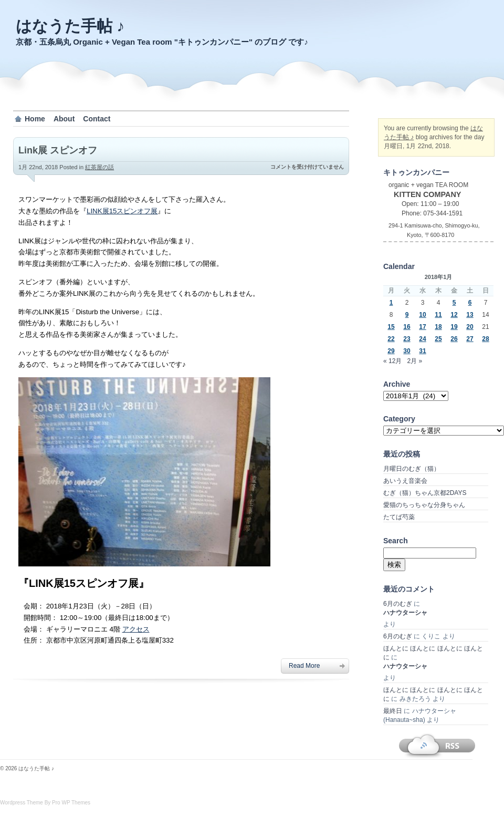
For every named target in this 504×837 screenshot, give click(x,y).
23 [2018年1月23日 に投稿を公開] (407, 339)
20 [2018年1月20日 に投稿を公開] (470, 327)
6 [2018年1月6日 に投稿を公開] (470, 303)
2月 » (414, 361)
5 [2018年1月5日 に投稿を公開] (454, 303)
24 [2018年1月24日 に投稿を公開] (422, 339)
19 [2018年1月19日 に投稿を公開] (454, 327)
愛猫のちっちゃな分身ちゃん (424, 505)
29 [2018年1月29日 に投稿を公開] (391, 351)
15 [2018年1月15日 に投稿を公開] (391, 327)
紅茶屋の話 (99, 167)
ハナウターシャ (405, 613)
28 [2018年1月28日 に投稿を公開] (485, 339)
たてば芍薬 (399, 517)
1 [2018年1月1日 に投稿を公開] (391, 303)
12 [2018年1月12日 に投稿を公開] (454, 315)
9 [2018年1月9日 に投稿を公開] (407, 315)
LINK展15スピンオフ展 (122, 211)
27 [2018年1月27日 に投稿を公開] (470, 339)
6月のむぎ (398, 604)
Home (35, 119)
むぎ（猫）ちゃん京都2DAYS (425, 493)
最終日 (393, 711)
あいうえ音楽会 (405, 481)
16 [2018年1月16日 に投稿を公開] (407, 327)
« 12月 (392, 361)
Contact (97, 119)
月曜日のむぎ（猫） (412, 469)
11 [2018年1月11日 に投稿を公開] (438, 315)
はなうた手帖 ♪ (70, 26)
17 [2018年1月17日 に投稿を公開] (422, 327)
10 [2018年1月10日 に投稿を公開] (422, 315)
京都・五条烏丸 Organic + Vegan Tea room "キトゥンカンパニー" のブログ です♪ (162, 42)
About (64, 119)
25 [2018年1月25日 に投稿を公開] (438, 339)
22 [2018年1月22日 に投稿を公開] (391, 339)
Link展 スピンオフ (58, 150)
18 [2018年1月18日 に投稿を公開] (438, 327)
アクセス (136, 629)
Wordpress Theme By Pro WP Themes (45, 803)
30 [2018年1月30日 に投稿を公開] (407, 351)
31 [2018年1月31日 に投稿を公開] (422, 351)
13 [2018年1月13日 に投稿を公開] (470, 315)
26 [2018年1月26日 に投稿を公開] (454, 339)
